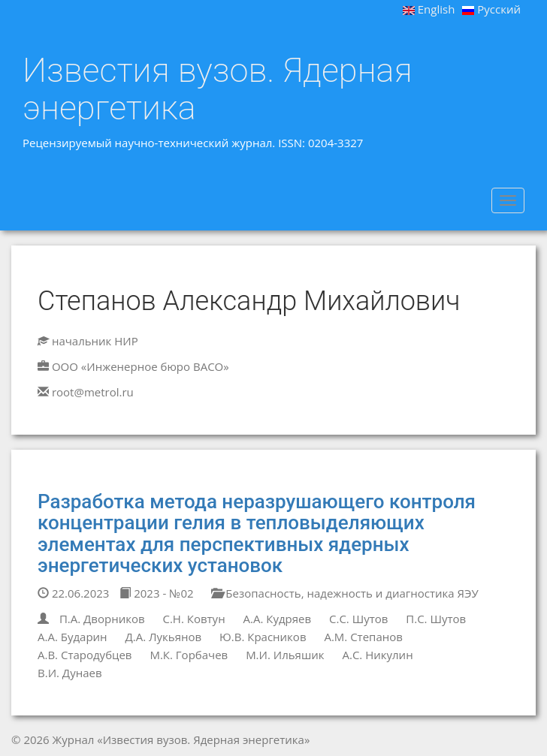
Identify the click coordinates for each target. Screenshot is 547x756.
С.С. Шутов (358, 619)
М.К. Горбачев (189, 655)
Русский (491, 9)
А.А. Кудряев (278, 619)
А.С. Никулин (377, 655)
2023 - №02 (156, 593)
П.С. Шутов (436, 619)
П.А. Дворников (102, 619)
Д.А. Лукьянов (164, 637)
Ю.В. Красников (263, 637)
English (429, 9)
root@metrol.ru (93, 392)
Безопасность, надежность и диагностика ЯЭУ (345, 593)
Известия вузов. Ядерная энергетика (218, 89)
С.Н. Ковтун (193, 619)
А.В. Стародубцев (85, 655)
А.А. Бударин (73, 637)
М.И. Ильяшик (285, 655)
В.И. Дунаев (70, 673)
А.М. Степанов (363, 637)
